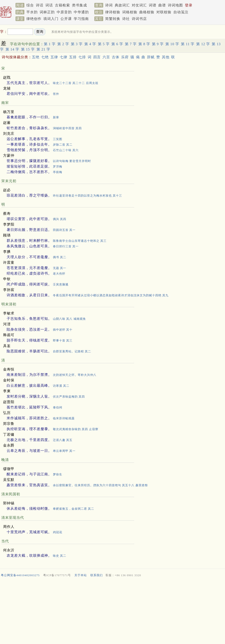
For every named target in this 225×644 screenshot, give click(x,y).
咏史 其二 (60, 556)
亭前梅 (58, 172)
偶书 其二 (60, 257)
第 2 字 (63, 44)
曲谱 (162, 5)
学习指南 (81, 19)
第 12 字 (203, 44)
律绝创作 (34, 19)
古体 (116, 57)
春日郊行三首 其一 (66, 246)
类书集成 (80, 5)
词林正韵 (47, 12)
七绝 (45, 57)
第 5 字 (104, 44)
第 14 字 (12, 49)
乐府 (125, 57)
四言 (97, 57)
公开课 (66, 19)
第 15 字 (28, 49)
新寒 (56, 117)
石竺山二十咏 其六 (66, 150)
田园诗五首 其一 (64, 230)
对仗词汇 (139, 5)
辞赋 (151, 57)
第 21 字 (43, 49)
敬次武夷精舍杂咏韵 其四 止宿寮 (76, 429)
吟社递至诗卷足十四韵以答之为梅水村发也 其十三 (87, 196)
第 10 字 (172, 44)
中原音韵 (64, 12)
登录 (189, 5)
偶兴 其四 (60, 219)
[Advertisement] (112, 612)
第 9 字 (158, 44)
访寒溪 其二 (61, 386)
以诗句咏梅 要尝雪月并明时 (72, 161)
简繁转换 (113, 19)
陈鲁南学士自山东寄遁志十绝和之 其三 (80, 241)
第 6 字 (117, 44)
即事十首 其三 (63, 341)
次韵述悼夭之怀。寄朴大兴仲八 (75, 375)
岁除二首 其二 (63, 145)
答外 (56, 94)
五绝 (36, 57)
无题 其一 (60, 268)
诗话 (40, 5)
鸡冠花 (58, 532)
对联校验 (164, 12)
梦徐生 (58, 474)
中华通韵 (81, 12)
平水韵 (32, 12)
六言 (106, 57)
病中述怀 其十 (63, 330)
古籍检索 (62, 5)
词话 (49, 5)
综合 (30, 5)
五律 (54, 57)
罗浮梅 (58, 167)
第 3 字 (77, 44)
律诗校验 (113, 12)
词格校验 (130, 12)
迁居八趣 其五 (63, 440)
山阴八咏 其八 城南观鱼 (69, 319)
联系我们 (97, 575)
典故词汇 (122, 5)
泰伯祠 (58, 407)
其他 (166, 57)
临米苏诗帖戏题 (64, 418)
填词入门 (51, 19)
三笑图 (58, 139)
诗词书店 (139, 19)
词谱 (153, 5)
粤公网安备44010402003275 (20, 575)
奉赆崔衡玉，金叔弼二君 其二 (74, 509)
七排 (82, 57)
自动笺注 (181, 12)
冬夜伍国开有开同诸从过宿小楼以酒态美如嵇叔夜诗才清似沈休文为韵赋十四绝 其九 (111, 295)
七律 (64, 57)
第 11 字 (188, 44)
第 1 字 (50, 44)
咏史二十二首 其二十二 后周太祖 (76, 83)
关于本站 (81, 575)
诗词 (109, 5)
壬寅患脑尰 (61, 284)
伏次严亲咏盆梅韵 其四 (69, 397)
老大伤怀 (59, 274)
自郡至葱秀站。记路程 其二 (72, 351)
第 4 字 (90, 44)
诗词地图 (175, 5)
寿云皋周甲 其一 (64, 451)
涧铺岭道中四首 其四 (67, 128)
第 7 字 (131, 44)
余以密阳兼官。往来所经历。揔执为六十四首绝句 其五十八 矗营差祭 (100, 485)
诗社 (126, 19)
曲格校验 (147, 12)
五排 (73, 57)
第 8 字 (144, 44)
